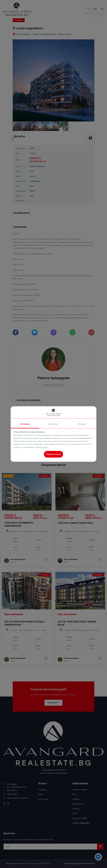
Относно (82, 424)
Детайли (53, 424)
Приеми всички (53, 454)
